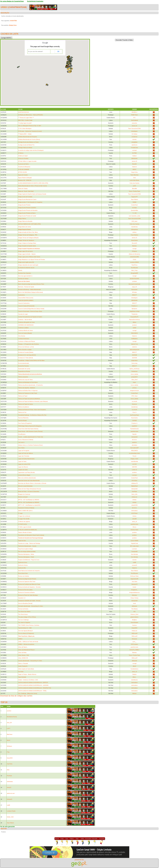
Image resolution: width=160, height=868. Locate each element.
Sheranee (135, 639)
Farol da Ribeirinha (23, 418)
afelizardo (135, 606)
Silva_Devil (134, 380)
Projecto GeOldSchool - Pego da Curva (29, 560)
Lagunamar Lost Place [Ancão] (26, 472)
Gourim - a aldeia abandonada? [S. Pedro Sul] (31, 437)
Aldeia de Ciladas (23, 189)
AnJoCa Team (134, 530)
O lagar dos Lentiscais (24, 516)
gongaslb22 (134, 377)
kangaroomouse (134, 390)
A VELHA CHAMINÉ (24, 169)
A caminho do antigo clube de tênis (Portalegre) (31, 150)
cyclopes (134, 281)
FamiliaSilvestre (135, 429)
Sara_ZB (9, 723)
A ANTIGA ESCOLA (24, 112)
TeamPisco (134, 265)
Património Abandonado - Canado (27, 546)
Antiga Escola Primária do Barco (27, 213)
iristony (134, 516)
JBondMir (134, 189)
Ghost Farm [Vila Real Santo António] (28, 429)
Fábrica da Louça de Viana (25, 380)
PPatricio (134, 251)
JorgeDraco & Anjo (135, 311)
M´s (134, 118)
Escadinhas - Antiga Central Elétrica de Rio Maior (31, 360)
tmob (134, 603)
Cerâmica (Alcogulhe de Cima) (26, 322)
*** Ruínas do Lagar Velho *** (26, 118)
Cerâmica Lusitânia (23, 328)
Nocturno (134, 404)
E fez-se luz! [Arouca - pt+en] (26, 347)
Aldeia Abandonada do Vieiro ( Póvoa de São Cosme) (33, 186)
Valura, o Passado (23, 663)
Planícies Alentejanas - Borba (26, 554)
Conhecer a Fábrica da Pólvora (27, 341)
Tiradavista (134, 314)
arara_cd (134, 521)
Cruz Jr (134, 412)
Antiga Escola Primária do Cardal (27, 216)
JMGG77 (134, 295)
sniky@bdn (134, 142)
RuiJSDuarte (134, 268)
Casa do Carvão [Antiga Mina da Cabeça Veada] (31, 309)
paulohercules (134, 431)
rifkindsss (134, 595)
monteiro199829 (135, 262)
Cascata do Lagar (23, 314)
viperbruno (134, 145)
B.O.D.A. (134, 440)
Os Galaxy (134, 134)
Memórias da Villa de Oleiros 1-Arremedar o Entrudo (32, 483)
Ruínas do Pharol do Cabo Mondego (28, 595)
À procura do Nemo (23, 164)
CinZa (134, 259)
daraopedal (134, 437)
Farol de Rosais (22, 421)
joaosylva (134, 123)
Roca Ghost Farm (23, 573)
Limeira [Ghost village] (24, 475)
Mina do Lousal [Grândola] (25, 486)
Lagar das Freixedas (24, 456)
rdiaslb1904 (134, 505)
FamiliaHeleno (134, 669)
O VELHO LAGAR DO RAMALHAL (28, 530)
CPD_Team (134, 396)
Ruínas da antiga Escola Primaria (27, 579)
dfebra (134, 322)
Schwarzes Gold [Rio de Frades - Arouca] (29, 601)
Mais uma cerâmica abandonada (27, 478)
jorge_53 (134, 287)
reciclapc (134, 208)
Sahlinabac (10, 782)
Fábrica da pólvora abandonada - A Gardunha (30, 385)
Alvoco (134, 527)
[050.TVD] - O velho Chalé (25, 120)
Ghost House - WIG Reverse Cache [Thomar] (30, 431)
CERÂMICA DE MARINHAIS (26, 325)
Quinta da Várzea (23, 565)
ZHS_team (134, 221)
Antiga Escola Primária (24, 205)
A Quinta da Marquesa (24, 167)
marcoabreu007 (134, 448)
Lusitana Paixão (11, 811)
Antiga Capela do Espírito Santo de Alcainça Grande (32, 194)
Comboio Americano (24, 339)
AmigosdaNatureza (135, 592)
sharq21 (9, 787)
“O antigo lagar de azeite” (25, 123)
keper (135, 382)
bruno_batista (134, 374)
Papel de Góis (22, 541)
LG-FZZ (134, 464)
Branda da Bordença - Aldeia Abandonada (30, 290)
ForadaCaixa (134, 148)
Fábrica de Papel (23, 396)
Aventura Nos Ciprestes (25, 273)
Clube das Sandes (134, 183)
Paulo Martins (134, 235)
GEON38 (134, 355)
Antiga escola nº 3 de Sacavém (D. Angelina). (30, 202)
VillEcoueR (135, 633)
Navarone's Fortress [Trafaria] (26, 508)
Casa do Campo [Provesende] (26, 306)
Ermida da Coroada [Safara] (26, 352)
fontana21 (10, 799)
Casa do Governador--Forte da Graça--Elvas (30, 311)
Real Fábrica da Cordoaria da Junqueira (29, 571)
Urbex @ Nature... (23, 647)
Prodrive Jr (134, 306)
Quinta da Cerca (23, 562)
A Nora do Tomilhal (23, 159)
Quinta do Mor (22, 568)
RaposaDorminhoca (134, 320)
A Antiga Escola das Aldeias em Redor (28, 142)
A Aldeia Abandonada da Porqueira (28, 137)
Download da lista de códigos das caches (16, 696)
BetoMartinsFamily (12, 717)
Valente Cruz (134, 344)
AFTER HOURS (23, 172)
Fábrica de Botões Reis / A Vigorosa (28, 390)
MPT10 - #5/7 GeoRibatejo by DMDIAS (29, 502)
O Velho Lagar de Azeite (25, 527)
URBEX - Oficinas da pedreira (26, 644)
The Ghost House (23, 614)
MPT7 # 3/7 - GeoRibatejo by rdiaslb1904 (29, 505)
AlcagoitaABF (134, 273)
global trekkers (135, 617)
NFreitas (135, 292)
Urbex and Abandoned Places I (27, 650)
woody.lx (134, 325)
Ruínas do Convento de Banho (26, 592)
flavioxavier (134, 290)
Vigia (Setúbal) (22, 677)
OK (58, 52)
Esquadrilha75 (134, 317)
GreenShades (134, 622)
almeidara (134, 445)
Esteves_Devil (135, 614)
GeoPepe (134, 491)
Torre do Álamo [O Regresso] (26, 633)
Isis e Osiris (21, 448)
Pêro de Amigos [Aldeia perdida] (27, 552)
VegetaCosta (134, 543)
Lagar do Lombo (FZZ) (24, 464)
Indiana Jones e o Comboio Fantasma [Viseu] (30, 445)
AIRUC (134, 169)
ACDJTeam (135, 513)
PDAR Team (134, 115)
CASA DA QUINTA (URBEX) (26, 300)
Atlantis (20, 270)
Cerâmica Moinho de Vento (26, 330)
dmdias (134, 500)
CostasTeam (134, 205)
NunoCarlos (134, 240)
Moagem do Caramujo (24, 494)
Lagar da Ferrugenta (24, 451)
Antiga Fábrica (22, 219)
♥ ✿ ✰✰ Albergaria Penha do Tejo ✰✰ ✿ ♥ (30, 126)
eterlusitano (134, 511)
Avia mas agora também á (25, 276)
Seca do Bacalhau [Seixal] (25, 603)
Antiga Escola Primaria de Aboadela (28, 210)
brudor (134, 587)
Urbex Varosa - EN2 (24, 655)
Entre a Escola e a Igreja (25, 350)
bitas (8, 770)
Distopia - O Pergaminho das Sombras (29, 344)
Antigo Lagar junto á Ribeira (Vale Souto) (29, 257)
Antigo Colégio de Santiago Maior (27, 243)
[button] (70, 72)
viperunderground (134, 350)
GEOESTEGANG (135, 279)
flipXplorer (135, 309)
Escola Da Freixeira (24, 366)
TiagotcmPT (134, 197)
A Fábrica (21, 153)
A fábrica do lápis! (23, 156)
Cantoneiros (21, 295)
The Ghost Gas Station (24, 612)
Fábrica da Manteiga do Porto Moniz (28, 382)
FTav (8, 752)
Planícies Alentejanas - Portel (26, 557)
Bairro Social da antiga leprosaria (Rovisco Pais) (31, 284)
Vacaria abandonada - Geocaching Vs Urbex (30, 661)
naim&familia (134, 461)
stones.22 (135, 126)
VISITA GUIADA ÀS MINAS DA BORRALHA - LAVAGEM (33, 685)
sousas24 (134, 565)
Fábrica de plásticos (24, 407)
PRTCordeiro (134, 644)
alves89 (134, 519)
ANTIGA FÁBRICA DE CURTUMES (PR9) (30, 224)
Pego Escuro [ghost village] (26, 549)
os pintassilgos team (135, 453)
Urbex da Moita (22, 653)
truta (134, 178)
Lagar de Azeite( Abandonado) (26, 459)
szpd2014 (135, 426)
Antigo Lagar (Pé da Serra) (25, 251)
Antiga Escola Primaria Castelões (27, 208)
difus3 (134, 666)
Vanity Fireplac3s (23, 666)
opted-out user (11, 793)
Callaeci (134, 156)
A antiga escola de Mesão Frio (26, 145)
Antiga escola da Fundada (25, 197)
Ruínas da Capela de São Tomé (27, 582)
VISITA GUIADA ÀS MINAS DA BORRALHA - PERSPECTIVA (35, 688)
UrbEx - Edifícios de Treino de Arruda (28, 642)
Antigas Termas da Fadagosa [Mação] (28, 238)
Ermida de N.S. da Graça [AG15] (27, 355)
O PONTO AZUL (23, 524)
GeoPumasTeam (134, 415)
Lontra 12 (134, 470)
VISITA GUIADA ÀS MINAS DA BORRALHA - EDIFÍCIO (33, 683)
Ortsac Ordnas (135, 598)
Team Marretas (134, 175)
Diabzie (134, 674)
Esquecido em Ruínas (24, 371)
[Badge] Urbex (13, 25)
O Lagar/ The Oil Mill (24, 519)
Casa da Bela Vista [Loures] (26, 298)
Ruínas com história (24, 576)
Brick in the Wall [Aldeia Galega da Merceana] (31, 292)
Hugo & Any (134, 172)
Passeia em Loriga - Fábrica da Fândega (29, 543)
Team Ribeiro (134, 199)
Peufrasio (9, 776)
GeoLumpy (134, 363)
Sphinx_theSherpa (134, 369)
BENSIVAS (134, 159)
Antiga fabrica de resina (25, 227)
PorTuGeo (134, 481)
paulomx (135, 442)
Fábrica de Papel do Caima (26, 404)
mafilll (134, 562)
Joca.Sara (135, 582)
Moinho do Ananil (23, 497)
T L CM (134, 213)
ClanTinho (10, 764)
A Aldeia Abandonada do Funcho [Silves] (29, 139)
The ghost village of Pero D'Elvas (27, 617)
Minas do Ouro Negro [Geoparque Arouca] (30, 489)
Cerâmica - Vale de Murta (25, 320)
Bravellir (134, 164)
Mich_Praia (134, 270)
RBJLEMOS (134, 333)
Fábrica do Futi (22, 412)
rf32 (134, 612)
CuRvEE (134, 421)
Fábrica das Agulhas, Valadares (27, 388)
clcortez (134, 139)
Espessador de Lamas (24, 369)
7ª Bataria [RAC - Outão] (25, 134)
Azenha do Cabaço (23, 279)
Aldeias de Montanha (134, 254)
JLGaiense (134, 137)
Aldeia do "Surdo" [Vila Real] (26, 191)
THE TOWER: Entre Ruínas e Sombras (29, 625)
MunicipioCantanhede (134, 284)
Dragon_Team (134, 459)
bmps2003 (134, 628)
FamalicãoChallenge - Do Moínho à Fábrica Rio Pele (32, 415)
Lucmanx (134, 475)
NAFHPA (134, 467)
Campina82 (134, 552)
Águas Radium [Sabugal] (25, 178)
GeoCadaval (134, 120)
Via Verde (21, 672)
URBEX (20, 639)
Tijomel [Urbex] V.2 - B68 (25, 628)
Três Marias (135, 609)
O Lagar (20, 513)
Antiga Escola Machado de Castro (27, 199)
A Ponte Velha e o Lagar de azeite (27, 161)
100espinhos (134, 229)
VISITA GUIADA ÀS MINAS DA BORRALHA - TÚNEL (32, 691)
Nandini (134, 434)
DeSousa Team (134, 576)
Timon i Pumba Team (134, 191)
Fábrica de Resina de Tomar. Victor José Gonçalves (32, 410)
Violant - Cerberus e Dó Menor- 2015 (28, 680)
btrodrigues (134, 131)
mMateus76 (134, 483)
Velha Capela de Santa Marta (26, 669)
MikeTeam (10, 734)
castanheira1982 (134, 257)
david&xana (135, 680)
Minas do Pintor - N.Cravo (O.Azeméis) (29, 491)
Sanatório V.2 (22, 598)
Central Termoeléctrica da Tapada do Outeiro (30, 317)
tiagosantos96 (134, 579)
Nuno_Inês (134, 494)
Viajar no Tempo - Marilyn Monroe (27, 674)
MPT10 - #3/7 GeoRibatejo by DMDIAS (29, 500)
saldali (134, 328)
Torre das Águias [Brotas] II (26, 631)
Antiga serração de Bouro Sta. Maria (28, 232)
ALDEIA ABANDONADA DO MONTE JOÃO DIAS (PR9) (33, 183)
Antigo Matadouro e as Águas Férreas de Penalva (32, 259)
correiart (134, 150)
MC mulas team (134, 546)
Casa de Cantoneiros (24, 303)
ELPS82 (134, 153)
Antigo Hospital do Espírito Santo (27, 246)
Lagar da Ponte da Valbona (26, 453)
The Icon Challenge (23, 620)
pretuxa (134, 388)
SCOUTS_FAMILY (134, 650)
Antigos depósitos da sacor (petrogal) (28, 265)
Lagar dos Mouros (23, 467)
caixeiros (134, 347)
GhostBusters (22, 434)
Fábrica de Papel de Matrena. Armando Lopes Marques (33, 401)
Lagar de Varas (22, 461)
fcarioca (134, 625)
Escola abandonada (24, 363)
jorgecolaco (134, 360)
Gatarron (134, 167)
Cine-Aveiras (22, 336)
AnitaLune (135, 497)
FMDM (134, 202)
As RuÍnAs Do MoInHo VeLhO (26, 268)
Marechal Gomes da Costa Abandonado (29, 481)
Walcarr (134, 693)
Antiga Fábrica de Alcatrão (25, 221)
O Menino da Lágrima (24, 521)
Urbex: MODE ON (23, 658)
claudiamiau (134, 227)
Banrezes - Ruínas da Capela (26, 287)
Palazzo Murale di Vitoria (25, 532)
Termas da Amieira (23, 609)
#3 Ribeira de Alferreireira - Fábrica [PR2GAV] (31, 115)
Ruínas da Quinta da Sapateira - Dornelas (29, 587)
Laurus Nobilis (135, 541)
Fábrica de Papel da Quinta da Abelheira (29, 399)
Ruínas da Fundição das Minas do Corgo (29, 584)
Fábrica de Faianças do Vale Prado (28, 393)
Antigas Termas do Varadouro (26, 240)
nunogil (134, 249)
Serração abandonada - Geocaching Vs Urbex (31, 606)
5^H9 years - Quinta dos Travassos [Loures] (30, 131)
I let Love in (21, 442)
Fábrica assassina (23, 377)
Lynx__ (134, 642)
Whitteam (9, 746)
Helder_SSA (10, 817)
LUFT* (9, 728)
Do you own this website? (36, 52)
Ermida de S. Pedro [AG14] (26, 358)
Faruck (135, 456)
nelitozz (134, 232)
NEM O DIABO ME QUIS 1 (25, 511)
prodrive (134, 472)
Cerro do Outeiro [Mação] (25, 333)
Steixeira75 (134, 584)
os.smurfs (135, 401)
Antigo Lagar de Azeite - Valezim (27, 254)
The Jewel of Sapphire (24, 622)
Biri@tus (134, 620)
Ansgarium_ (134, 590)
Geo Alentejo (134, 554)
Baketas (134, 246)
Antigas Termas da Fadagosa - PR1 (28, 235)
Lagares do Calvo (23, 470)
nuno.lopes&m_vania (134, 216)
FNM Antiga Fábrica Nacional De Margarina (30, 426)
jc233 (134, 186)
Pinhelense (134, 371)
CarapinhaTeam (17, 7)
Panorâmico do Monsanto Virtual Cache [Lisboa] (31, 535)
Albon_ (134, 677)
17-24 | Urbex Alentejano (25, 128)
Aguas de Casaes (23, 175)
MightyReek (134, 486)
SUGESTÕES (13, 21)
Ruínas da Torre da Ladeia (25, 590)
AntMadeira (134, 339)
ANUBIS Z (134, 112)
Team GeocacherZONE (134, 128)
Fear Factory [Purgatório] (25, 423)
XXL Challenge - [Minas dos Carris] (28, 693)
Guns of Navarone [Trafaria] (26, 440)
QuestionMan (134, 210)
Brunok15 (134, 243)
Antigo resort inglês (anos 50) (26, 262)
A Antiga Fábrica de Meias (25, 148)
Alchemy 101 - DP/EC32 (25, 180)
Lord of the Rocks (134, 180)
